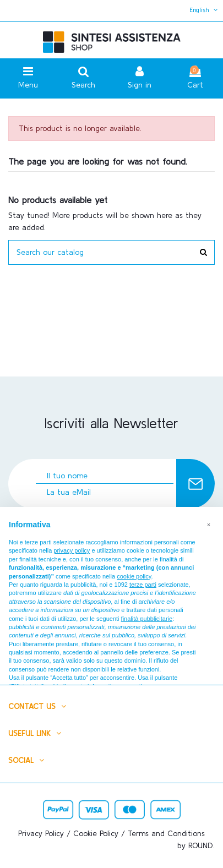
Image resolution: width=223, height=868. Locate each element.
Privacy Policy (41, 833)
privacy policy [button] (72, 550)
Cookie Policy (96, 833)
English (205, 10)
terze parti (143, 585)
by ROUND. (196, 845)
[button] (209, 525)
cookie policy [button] (134, 576)
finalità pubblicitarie (147, 619)
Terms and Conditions (166, 833)
